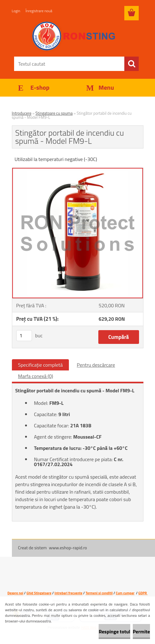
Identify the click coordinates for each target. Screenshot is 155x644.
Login (16, 11)
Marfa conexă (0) (36, 376)
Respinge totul (114, 631)
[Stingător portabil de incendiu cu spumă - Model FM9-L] (78, 170)
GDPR (143, 593)
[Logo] (74, 36)
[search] (132, 64)
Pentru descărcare (96, 365)
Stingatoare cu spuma (54, 113)
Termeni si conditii (99, 593)
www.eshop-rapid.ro (68, 548)
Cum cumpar (125, 593)
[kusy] (24, 336)
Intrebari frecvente (68, 593)
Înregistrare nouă (39, 11)
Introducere (22, 113)
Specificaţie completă (41, 365)
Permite (141, 631)
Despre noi (15, 593)
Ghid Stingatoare (39, 593)
